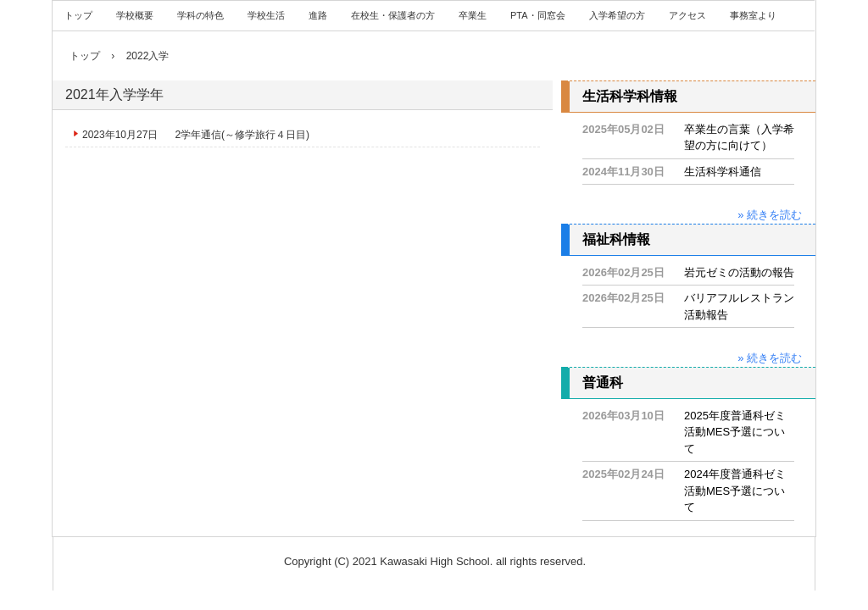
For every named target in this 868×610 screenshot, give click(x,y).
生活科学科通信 (723, 172)
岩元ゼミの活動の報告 (739, 272)
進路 (318, 15)
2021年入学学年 (114, 94)
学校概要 (135, 15)
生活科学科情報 (630, 96)
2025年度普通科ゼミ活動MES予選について (735, 432)
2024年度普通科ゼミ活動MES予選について (735, 491)
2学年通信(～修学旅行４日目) (242, 135)
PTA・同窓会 (538, 15)
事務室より (753, 15)
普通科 (603, 383)
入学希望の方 (617, 15)
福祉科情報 (616, 239)
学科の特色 (200, 15)
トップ (78, 15)
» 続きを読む (770, 215)
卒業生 (473, 15)
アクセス (687, 15)
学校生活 (266, 15)
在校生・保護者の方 (393, 15)
